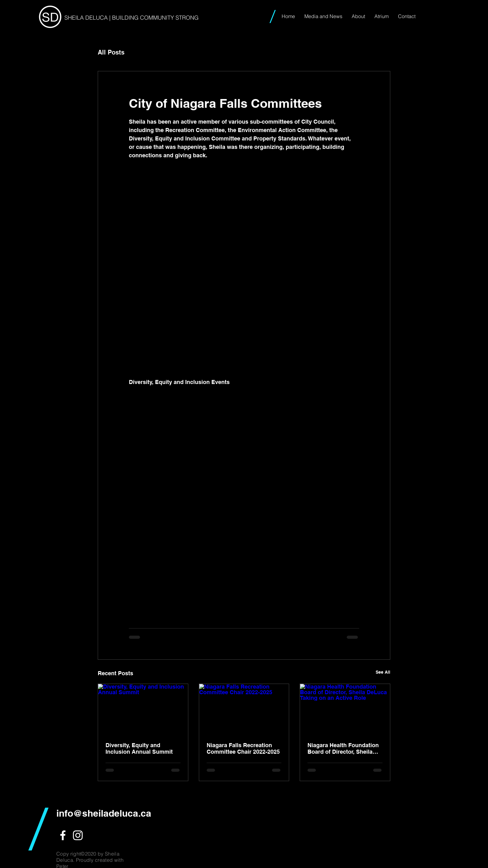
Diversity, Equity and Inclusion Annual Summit (139, 748)
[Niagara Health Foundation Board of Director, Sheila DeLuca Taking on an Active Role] (345, 709)
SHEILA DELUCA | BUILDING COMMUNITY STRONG (131, 18)
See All (383, 672)
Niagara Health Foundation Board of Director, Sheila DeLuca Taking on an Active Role (344, 748)
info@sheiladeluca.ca (104, 813)
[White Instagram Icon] (78, 835)
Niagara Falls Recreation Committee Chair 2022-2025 (243, 748)
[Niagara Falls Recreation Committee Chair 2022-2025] (244, 709)
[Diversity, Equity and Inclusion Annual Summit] (143, 709)
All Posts (111, 52)
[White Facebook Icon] (63, 835)
